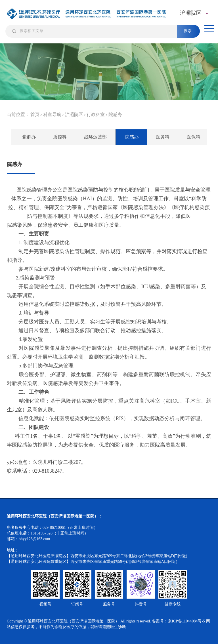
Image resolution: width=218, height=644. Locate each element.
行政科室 (96, 114)
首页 (35, 114)
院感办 (115, 114)
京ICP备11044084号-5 (186, 621)
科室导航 (52, 114)
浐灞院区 (74, 114)
